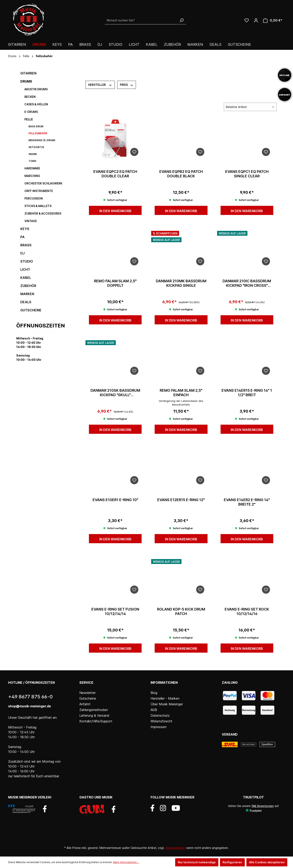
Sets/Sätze (36, 147)
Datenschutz (160, 715)
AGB (154, 710)
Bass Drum (36, 126)
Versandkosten (175, 848)
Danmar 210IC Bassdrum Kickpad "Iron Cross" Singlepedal (247, 283)
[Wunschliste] (247, 20)
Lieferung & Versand (94, 715)
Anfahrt (85, 704)
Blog (154, 693)
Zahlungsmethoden (94, 710)
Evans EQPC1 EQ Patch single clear (247, 174)
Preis (127, 85)
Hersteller (100, 85)
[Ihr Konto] (256, 20)
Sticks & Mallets (38, 206)
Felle (29, 119)
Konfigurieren (232, 862)
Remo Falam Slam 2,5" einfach (181, 393)
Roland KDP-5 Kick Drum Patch (181, 611)
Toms (32, 161)
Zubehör (28, 286)
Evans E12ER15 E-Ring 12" (181, 500)
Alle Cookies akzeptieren (267, 862)
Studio (27, 261)
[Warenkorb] (273, 20)
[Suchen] (181, 20)
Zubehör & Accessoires (43, 213)
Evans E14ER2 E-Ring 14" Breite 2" (247, 502)
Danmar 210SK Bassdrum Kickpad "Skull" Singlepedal (115, 393)
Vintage (31, 221)
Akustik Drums (36, 89)
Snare (33, 154)
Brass (26, 245)
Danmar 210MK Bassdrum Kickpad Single (181, 283)
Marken (27, 294)
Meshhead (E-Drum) (42, 140)
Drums (26, 81)
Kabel (26, 278)
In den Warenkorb (115, 211)
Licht (25, 269)
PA (22, 237)
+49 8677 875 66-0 (30, 697)
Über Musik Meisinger (167, 704)
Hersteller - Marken (165, 698)
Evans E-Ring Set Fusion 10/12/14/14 (115, 611)
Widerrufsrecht (161, 721)
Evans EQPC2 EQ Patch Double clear (115, 174)
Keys (25, 229)
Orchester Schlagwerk (43, 183)
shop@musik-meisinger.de (30, 706)
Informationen (164, 683)
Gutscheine (31, 310)
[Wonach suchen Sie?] (141, 20)
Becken (30, 97)
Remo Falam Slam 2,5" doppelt (115, 283)
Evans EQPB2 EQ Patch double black (181, 174)
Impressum (159, 727)
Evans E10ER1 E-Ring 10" (115, 500)
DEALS (26, 302)
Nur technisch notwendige (197, 862)
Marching (32, 176)
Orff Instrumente (39, 191)
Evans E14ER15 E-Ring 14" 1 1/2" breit (247, 393)
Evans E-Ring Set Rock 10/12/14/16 (247, 611)
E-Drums (31, 112)
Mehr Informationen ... (126, 862)
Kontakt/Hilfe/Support (96, 721)
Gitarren (28, 73)
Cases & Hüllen (36, 104)
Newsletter (87, 693)
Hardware (32, 168)
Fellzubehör (38, 133)
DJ (22, 253)
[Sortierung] (250, 107)
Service (86, 683)
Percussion (34, 198)
